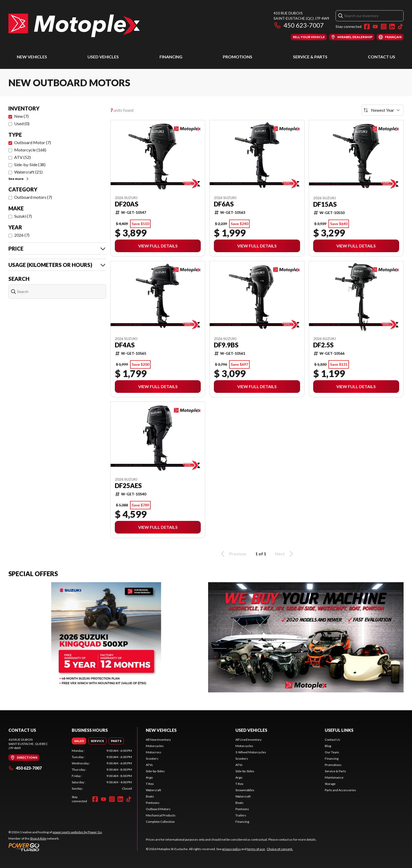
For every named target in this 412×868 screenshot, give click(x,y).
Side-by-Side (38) (30, 164)
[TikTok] (400, 27)
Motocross (154, 752)
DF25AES (128, 486)
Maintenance (334, 777)
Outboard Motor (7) (33, 142)
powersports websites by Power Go (77, 832)
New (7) (21, 116)
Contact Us (382, 57)
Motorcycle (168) (30, 150)
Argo (149, 777)
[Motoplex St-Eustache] (74, 25)
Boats (150, 796)
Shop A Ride (38, 838)
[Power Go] (55, 847)
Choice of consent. (280, 849)
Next (285, 554)
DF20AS (127, 204)
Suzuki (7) (23, 216)
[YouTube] (375, 27)
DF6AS (224, 204)
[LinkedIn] (392, 27)
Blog (328, 746)
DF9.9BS (226, 345)
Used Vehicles (103, 57)
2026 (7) (22, 235)
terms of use (256, 849)
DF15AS (325, 204)
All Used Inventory (248, 740)
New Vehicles (32, 57)
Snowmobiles (245, 790)
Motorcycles (155, 746)
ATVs (149, 765)
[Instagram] (384, 27)
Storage (330, 784)
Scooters (152, 758)
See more (19, 179)
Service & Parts (310, 57)
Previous (233, 554)
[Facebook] (367, 27)
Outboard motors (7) (33, 197)
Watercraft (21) (28, 172)
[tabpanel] (102, 770)
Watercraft (153, 790)
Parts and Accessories (340, 790)
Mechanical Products (161, 815)
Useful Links (339, 730)
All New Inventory (158, 740)
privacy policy (231, 849)
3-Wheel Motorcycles (251, 752)
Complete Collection (160, 822)
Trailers (241, 815)
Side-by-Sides (155, 771)
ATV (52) (22, 157)
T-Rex (150, 784)
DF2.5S (323, 345)
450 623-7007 (299, 25)
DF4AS (125, 345)
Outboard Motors (158, 809)
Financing (171, 57)
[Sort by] (383, 110)
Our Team (332, 752)
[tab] (79, 741)
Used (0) (22, 123)
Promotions (238, 57)
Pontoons (153, 803)
